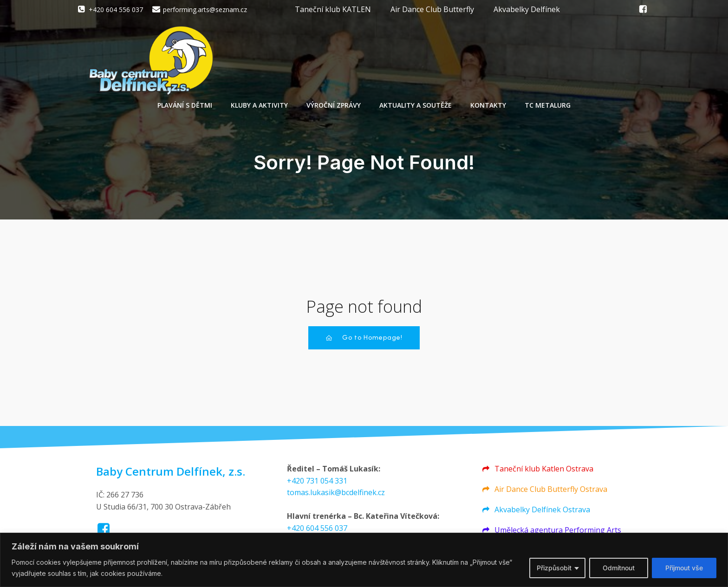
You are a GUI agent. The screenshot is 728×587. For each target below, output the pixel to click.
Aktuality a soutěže (416, 107)
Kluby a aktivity (259, 107)
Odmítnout (619, 568)
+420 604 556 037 (317, 532)
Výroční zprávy (334, 107)
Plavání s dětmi (185, 107)
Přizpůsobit (554, 568)
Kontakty (488, 107)
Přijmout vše (684, 568)
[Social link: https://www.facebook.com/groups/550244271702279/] (643, 9)
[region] (364, 560)
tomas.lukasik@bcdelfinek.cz (336, 497)
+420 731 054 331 (317, 485)
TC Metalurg (548, 107)
